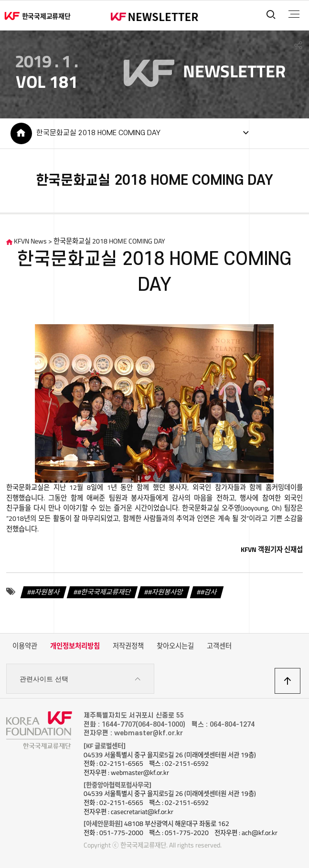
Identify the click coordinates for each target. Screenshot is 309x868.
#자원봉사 (45, 592)
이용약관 (25, 646)
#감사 (209, 592)
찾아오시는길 (175, 646)
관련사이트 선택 (80, 679)
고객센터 (219, 646)
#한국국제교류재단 (104, 592)
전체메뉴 (294, 14)
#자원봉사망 (165, 592)
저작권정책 (128, 646)
